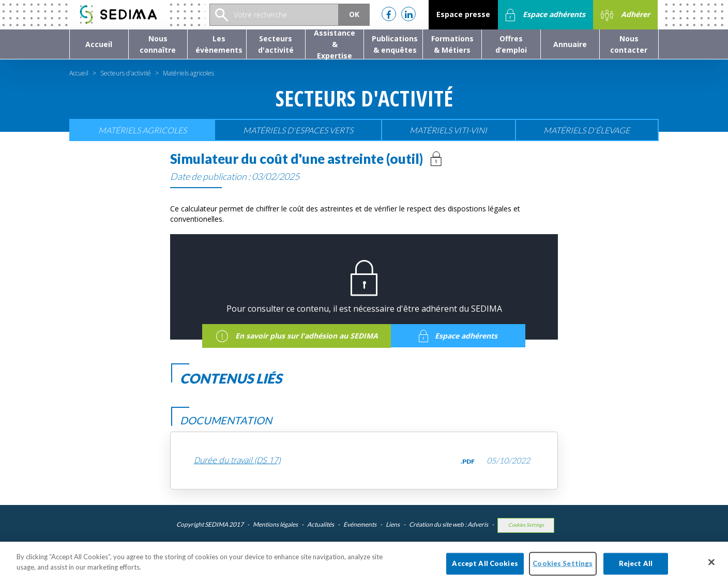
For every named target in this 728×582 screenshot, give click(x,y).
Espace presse (463, 14)
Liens (393, 524)
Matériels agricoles (142, 130)
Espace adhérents (545, 15)
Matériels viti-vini (448, 130)
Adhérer (625, 15)
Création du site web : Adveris (449, 524)
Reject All (636, 569)
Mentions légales (275, 524)
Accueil (79, 73)
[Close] (711, 568)
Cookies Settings (526, 525)
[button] (158, 44)
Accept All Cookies (485, 569)
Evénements (360, 524)
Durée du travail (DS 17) (237, 460)
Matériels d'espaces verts (298, 130)
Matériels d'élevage (587, 130)
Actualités (321, 524)
